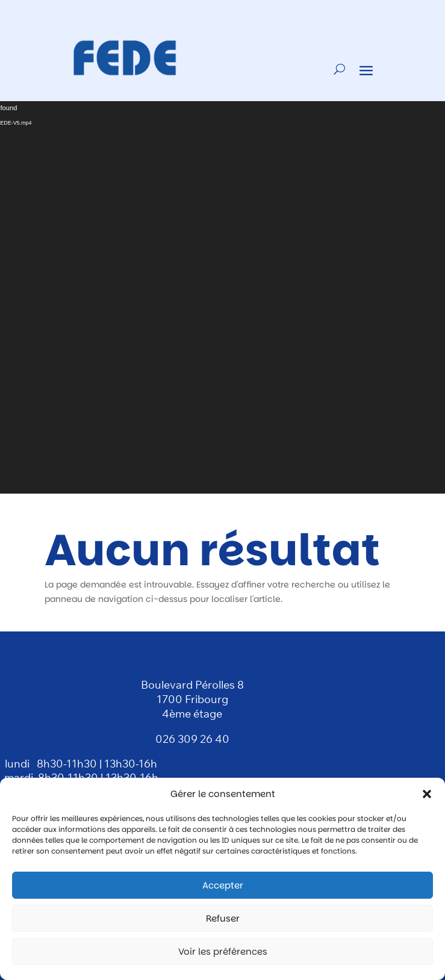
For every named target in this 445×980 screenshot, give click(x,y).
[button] (427, 794)
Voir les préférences (223, 951)
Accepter (223, 885)
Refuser (223, 918)
